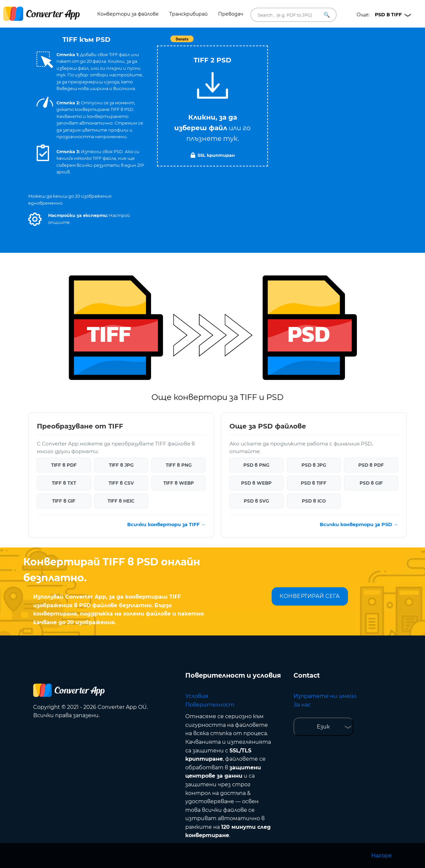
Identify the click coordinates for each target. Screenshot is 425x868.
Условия (197, 696)
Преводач (231, 14)
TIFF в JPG (121, 465)
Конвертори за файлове (128, 14)
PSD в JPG (314, 465)
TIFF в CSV (121, 483)
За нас (302, 705)
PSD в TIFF (314, 483)
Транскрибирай (188, 14)
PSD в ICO (314, 501)
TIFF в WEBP (179, 483)
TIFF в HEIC (121, 501)
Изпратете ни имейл (325, 696)
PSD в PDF (371, 465)
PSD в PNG (256, 465)
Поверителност (210, 705)
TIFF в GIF (64, 501)
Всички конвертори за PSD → (359, 525)
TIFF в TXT (64, 483)
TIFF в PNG (179, 465)
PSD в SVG (256, 501)
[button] (35, 219)
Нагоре (382, 856)
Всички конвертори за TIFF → (166, 525)
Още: (379, 15)
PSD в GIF (371, 483)
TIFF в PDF (64, 465)
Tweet (251, 42)
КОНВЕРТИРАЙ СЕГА (310, 596)
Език (323, 727)
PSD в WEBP (256, 483)
